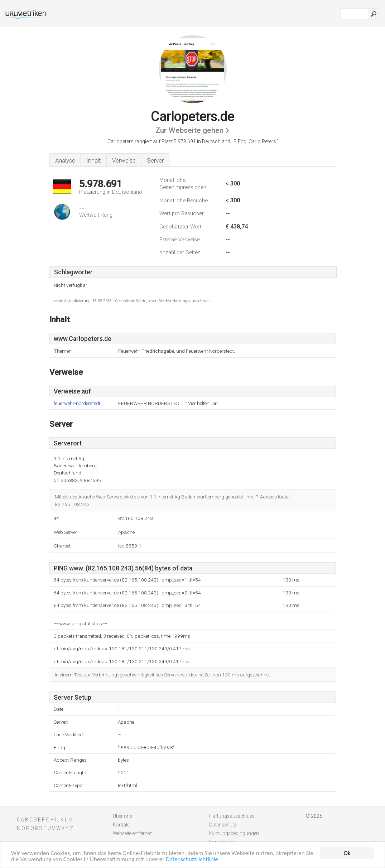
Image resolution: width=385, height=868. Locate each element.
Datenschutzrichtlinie (192, 860)
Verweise (124, 160)
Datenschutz (223, 825)
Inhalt (94, 160)
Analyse (65, 160)
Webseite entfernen (133, 833)
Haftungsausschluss (232, 816)
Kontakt (121, 825)
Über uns (122, 816)
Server (155, 160)
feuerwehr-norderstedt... (79, 403)
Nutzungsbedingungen (234, 833)
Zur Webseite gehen (189, 130)
